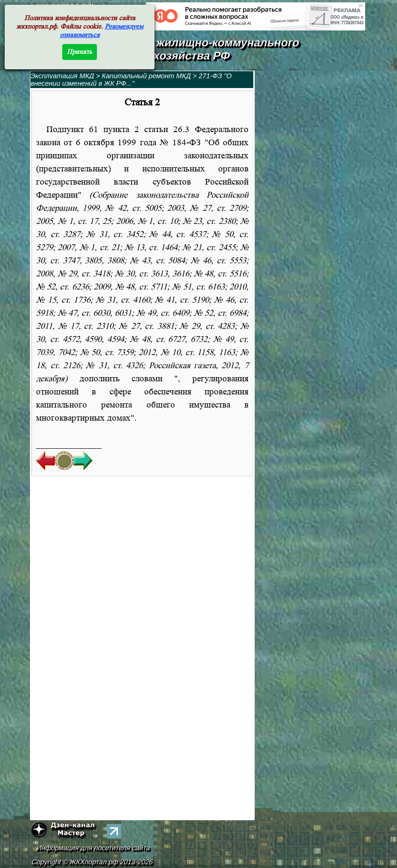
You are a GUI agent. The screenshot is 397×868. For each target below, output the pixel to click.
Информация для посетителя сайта (94, 848)
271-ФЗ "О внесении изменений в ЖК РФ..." (131, 80)
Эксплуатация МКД (62, 76)
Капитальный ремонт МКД (147, 76)
